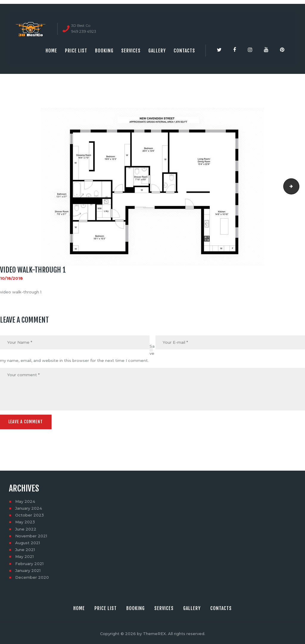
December (32, 577)
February (29, 563)
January (29, 508)
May (25, 500)
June (26, 528)
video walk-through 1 (297, 186)
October (29, 514)
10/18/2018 (11, 278)
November (31, 535)
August (28, 542)
